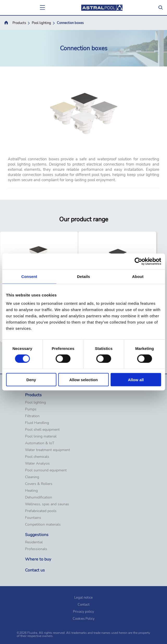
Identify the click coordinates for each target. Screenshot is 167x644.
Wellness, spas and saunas (47, 504)
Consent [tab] (29, 277)
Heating (31, 491)
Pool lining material (41, 436)
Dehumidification (39, 497)
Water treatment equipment (48, 450)
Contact (84, 605)
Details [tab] (84, 277)
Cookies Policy (84, 619)
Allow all (136, 379)
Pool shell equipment (42, 430)
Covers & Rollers (39, 484)
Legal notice (83, 598)
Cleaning (32, 477)
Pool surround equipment (46, 470)
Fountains (33, 518)
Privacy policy (83, 612)
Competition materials (43, 525)
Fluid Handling (37, 423)
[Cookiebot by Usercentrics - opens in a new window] (138, 262)
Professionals (36, 549)
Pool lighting (41, 23)
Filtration (32, 416)
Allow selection (83, 379)
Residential (34, 542)
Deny (31, 379)
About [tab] (138, 277)
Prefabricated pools (41, 511)
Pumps (31, 409)
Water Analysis (37, 464)
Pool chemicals (37, 457)
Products (19, 23)
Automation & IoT (40, 443)
